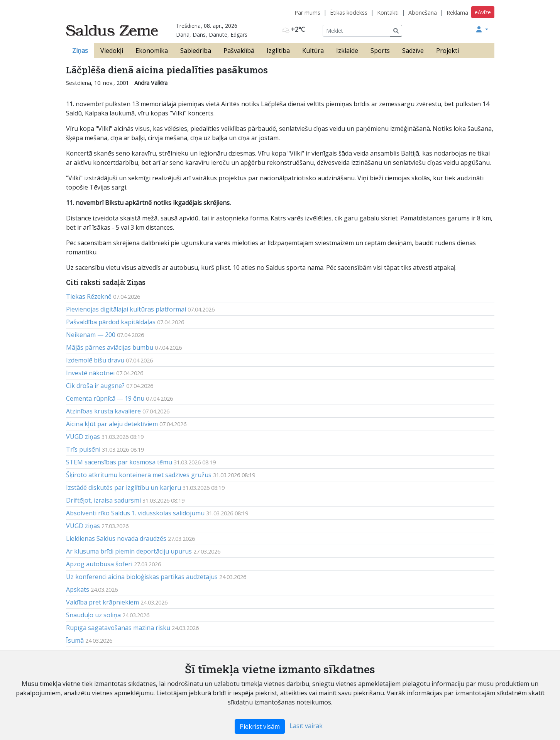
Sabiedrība (196, 51)
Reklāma (457, 13)
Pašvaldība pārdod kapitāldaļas (111, 322)
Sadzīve (413, 51)
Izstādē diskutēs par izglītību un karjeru (124, 488)
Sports (380, 51)
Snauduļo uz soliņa (93, 615)
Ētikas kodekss (349, 13)
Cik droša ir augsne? (95, 386)
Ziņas (80, 51)
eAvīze (483, 12)
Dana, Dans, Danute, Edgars (212, 35)
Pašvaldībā (239, 51)
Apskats (78, 589)
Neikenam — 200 (91, 335)
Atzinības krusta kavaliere (103, 411)
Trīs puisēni (83, 449)
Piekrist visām (260, 726)
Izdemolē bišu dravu (95, 360)
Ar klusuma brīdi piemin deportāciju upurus (129, 551)
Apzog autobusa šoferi (99, 564)
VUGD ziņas (83, 437)
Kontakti (388, 13)
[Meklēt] (356, 31)
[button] (482, 29)
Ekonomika (152, 51)
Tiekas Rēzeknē (89, 296)
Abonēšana (423, 13)
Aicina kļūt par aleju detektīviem (112, 424)
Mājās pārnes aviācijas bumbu (110, 347)
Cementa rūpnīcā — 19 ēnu (105, 398)
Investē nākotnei (90, 373)
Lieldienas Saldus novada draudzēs (116, 538)
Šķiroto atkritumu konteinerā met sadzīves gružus (139, 475)
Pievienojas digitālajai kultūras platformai (126, 309)
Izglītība (278, 51)
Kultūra (313, 51)
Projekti (447, 51)
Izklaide (347, 51)
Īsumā (75, 640)
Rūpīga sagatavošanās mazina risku (118, 628)
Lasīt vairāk (306, 726)
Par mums (307, 13)
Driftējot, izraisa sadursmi (103, 500)
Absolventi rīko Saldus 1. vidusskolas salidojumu (135, 513)
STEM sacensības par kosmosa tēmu (119, 462)
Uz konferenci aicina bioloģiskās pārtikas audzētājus (142, 577)
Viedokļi (112, 51)
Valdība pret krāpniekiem (102, 602)
